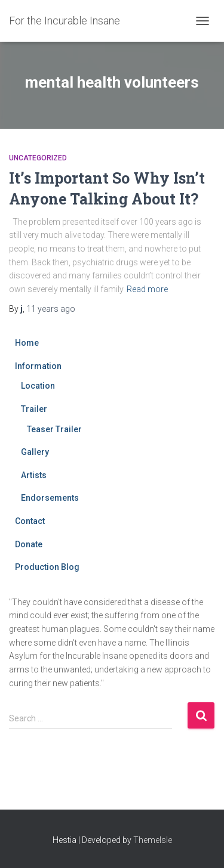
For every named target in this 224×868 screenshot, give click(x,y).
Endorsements (50, 498)
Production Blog (47, 567)
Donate (29, 544)
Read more (147, 289)
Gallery (35, 452)
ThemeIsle (153, 840)
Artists (34, 475)
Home (27, 343)
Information (38, 366)
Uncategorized (38, 158)
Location (38, 386)
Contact (30, 521)
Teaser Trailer (54, 429)
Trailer (34, 409)
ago (51, 309)
